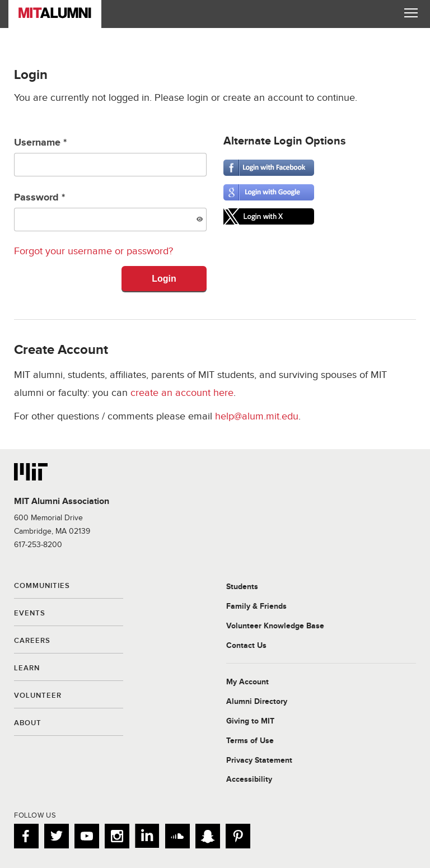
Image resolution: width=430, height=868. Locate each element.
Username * (110, 157)
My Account (247, 682)
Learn (27, 669)
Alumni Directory (257, 702)
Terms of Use (250, 741)
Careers (32, 641)
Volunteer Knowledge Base (275, 626)
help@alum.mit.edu (257, 416)
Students (242, 587)
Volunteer (38, 696)
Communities (42, 586)
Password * (110, 211)
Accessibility (249, 780)
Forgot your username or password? (94, 251)
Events (30, 614)
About (28, 724)
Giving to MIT (250, 721)
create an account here (182, 393)
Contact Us (246, 646)
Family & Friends (256, 606)
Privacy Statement (259, 760)
